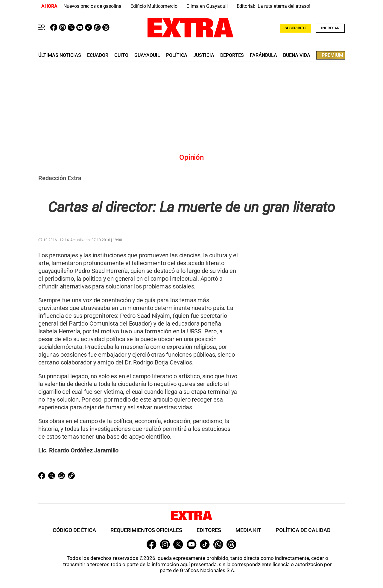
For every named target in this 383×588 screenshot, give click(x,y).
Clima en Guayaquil (207, 6)
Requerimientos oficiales (146, 530)
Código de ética (74, 530)
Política (177, 55)
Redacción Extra (60, 178)
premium (332, 55)
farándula (263, 55)
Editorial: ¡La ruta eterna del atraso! (273, 6)
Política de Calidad (303, 530)
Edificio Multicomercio (154, 6)
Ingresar (330, 28)
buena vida (297, 55)
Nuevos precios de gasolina (92, 6)
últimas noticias (60, 55)
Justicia (204, 55)
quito (121, 55)
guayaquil (147, 55)
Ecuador (98, 55)
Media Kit (248, 530)
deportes (232, 55)
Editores (209, 530)
